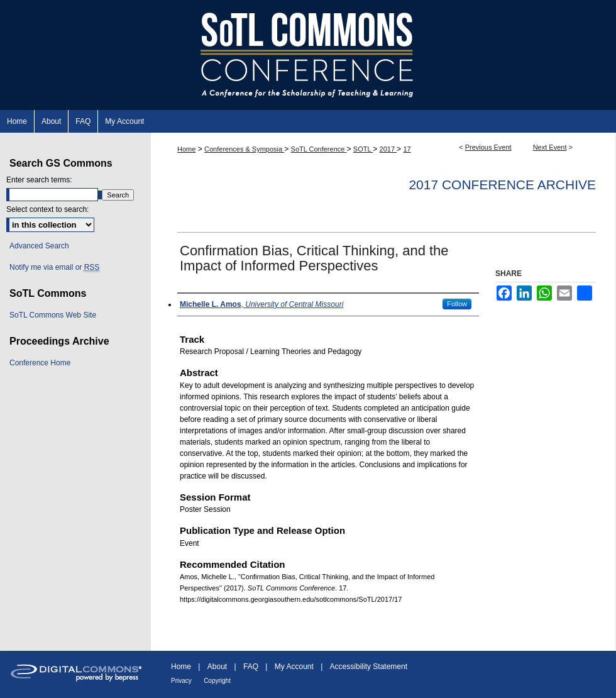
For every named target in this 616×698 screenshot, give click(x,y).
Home (186, 149)
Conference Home (40, 363)
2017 (388, 149)
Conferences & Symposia (244, 149)
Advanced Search (39, 246)
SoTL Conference (319, 149)
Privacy (181, 681)
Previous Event (488, 147)
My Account (294, 667)
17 (407, 149)
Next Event (550, 147)
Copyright (217, 681)
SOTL (363, 149)
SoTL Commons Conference (308, 55)
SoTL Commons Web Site (53, 315)
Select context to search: (47, 209)
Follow (457, 304)
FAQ (251, 667)
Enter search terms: (39, 180)
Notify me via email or (54, 267)
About (217, 667)
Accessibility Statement (369, 667)
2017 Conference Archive (502, 185)
